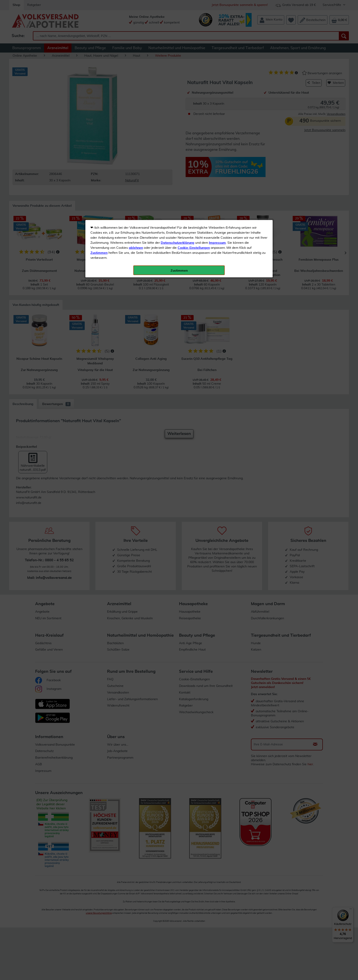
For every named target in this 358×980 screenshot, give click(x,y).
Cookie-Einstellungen (194, 108)
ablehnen (136, 108)
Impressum (217, 103)
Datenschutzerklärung (178, 103)
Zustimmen (99, 113)
